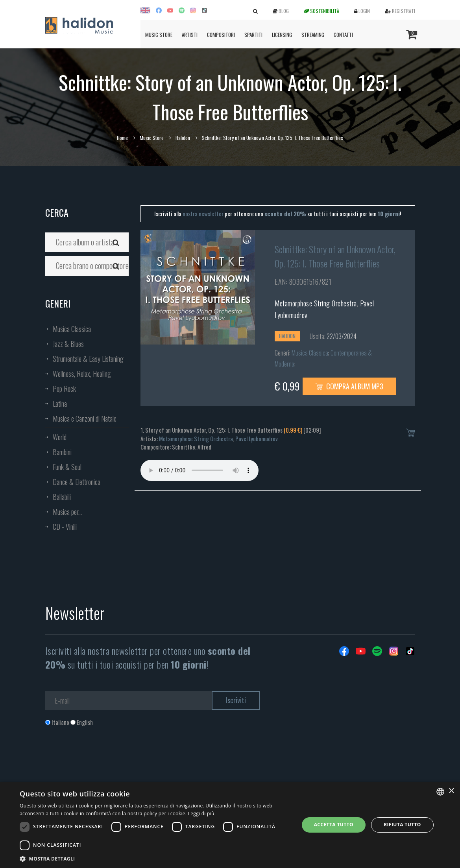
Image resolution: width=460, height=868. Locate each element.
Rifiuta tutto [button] (402, 825)
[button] (155, 858)
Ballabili (62, 497)
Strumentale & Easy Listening (88, 359)
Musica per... (67, 512)
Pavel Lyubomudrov (257, 439)
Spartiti (253, 35)
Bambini (62, 452)
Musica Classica (72, 329)
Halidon (183, 138)
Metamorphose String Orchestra (316, 303)
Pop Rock (64, 389)
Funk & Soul (67, 467)
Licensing (282, 35)
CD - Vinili (65, 527)
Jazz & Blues (68, 344)
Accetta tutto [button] (334, 825)
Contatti (343, 35)
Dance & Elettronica (77, 482)
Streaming (313, 35)
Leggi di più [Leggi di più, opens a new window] (201, 814)
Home (122, 138)
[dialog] (230, 825)
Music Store (159, 35)
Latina (60, 404)
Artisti (190, 35)
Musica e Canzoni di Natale (85, 418)
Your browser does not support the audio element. (200, 470)
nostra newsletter (203, 214)
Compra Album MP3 (349, 386)
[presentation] (105, 758)
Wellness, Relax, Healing (82, 374)
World (60, 437)
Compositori (221, 35)
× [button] (451, 791)
